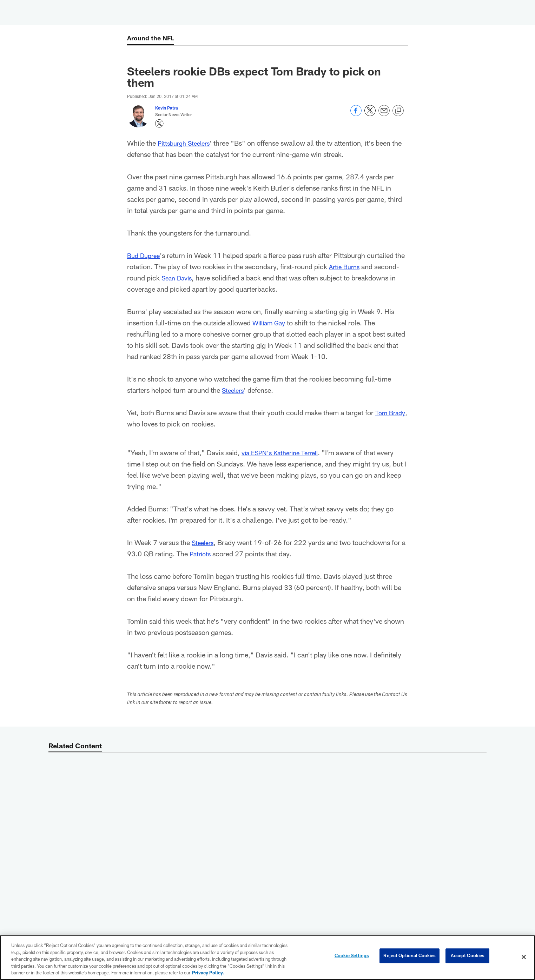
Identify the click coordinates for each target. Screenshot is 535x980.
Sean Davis (179, 278)
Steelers (234, 390)
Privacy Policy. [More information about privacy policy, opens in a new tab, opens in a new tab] (208, 973)
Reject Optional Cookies (409, 957)
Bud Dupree (145, 255)
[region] (267, 958)
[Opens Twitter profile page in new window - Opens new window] (159, 124)
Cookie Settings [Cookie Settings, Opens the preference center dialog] (352, 957)
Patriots (207, 554)
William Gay (271, 323)
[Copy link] (398, 111)
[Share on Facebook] (356, 114)
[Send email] (384, 114)
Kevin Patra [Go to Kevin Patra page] (167, 108)
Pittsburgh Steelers (187, 143)
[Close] (524, 957)
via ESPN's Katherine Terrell (284, 452)
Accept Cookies (468, 957)
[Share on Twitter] (370, 114)
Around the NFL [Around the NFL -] (153, 39)
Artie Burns (346, 266)
